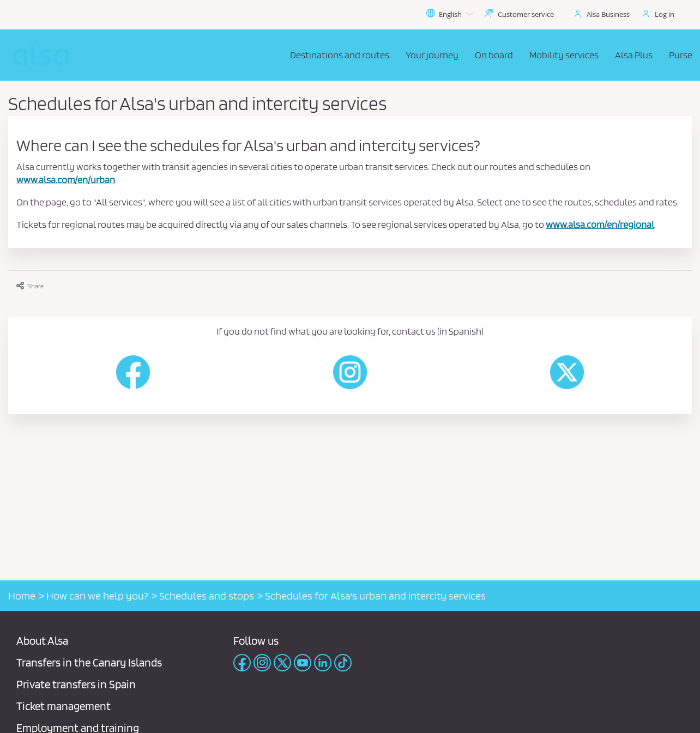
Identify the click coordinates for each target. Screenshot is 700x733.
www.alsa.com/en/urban (66, 180)
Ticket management (64, 706)
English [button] (449, 14)
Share (30, 286)
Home (22, 596)
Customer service (526, 14)
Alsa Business (608, 14)
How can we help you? (97, 596)
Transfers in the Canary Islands (89, 662)
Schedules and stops (207, 596)
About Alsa (42, 641)
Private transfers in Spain (76, 684)
